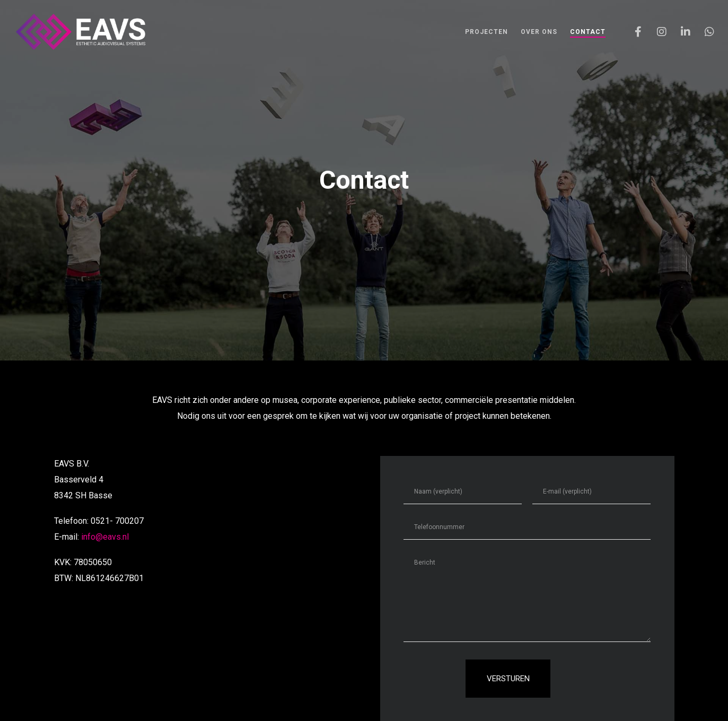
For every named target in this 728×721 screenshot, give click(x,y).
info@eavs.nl (105, 537)
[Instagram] (655, 32)
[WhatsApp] (703, 32)
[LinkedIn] (679, 32)
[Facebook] (631, 32)
